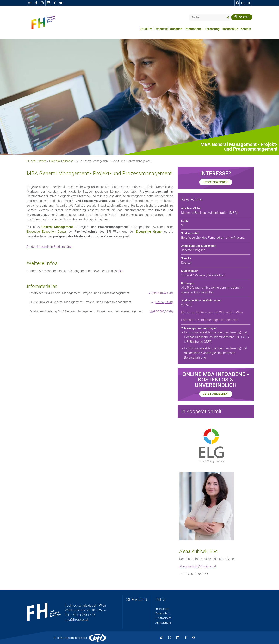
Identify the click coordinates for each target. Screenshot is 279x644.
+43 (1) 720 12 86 (83, 615)
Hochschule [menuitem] (230, 29)
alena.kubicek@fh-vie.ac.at (198, 566)
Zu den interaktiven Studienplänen (50, 247)
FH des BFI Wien (37, 161)
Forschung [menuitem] (212, 29)
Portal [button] (242, 17)
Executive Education (61, 161)
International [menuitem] (194, 29)
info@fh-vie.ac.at (77, 619)
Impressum (162, 609)
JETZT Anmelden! (216, 394)
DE (249, 3)
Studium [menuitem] (146, 29)
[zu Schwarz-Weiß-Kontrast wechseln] (237, 3)
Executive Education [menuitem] (168, 29)
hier (120, 271)
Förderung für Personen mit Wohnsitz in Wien (212, 312)
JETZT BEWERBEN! (216, 182)
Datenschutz (163, 613)
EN (243, 3)
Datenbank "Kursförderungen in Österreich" (210, 320)
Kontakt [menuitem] (246, 29)
